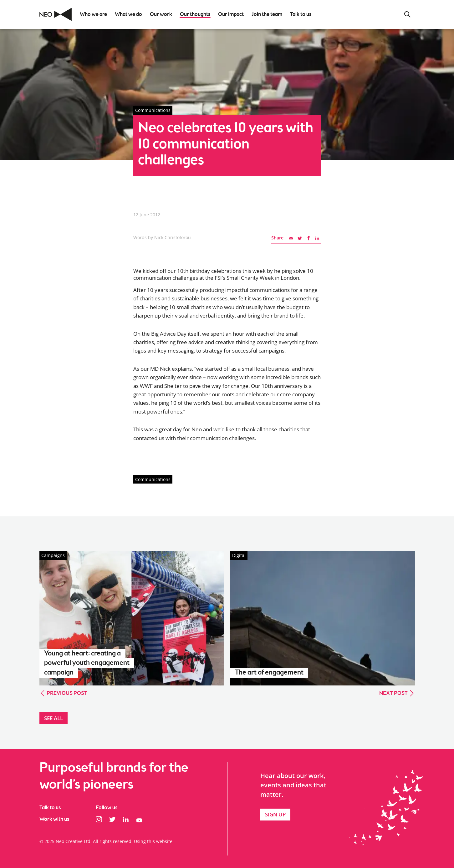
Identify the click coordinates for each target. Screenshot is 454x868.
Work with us (54, 819)
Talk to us (50, 808)
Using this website (153, 841)
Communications (153, 479)
